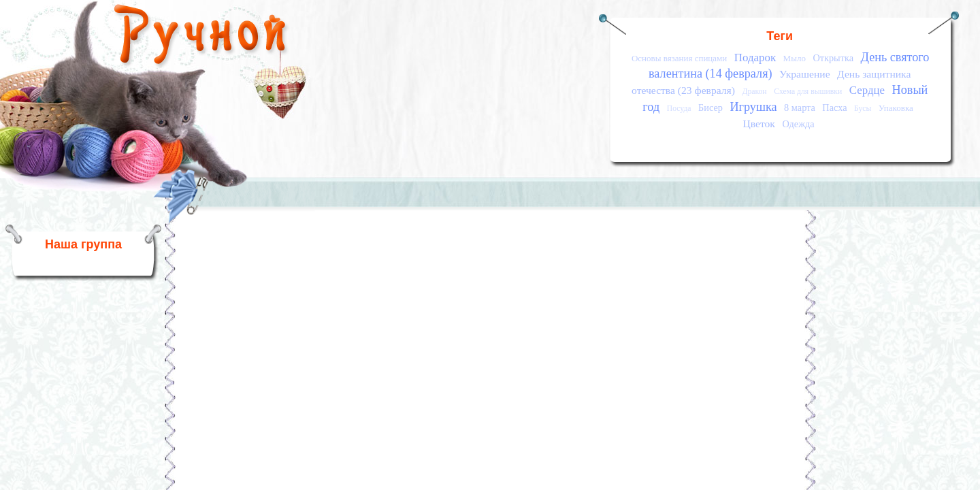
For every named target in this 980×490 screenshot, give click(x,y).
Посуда (679, 109)
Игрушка (753, 107)
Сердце (867, 90)
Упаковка (896, 108)
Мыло (795, 58)
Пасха (834, 108)
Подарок (755, 58)
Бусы (863, 109)
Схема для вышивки (808, 92)
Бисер (710, 108)
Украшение (805, 74)
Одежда (798, 124)
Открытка (833, 58)
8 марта (800, 108)
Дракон (754, 92)
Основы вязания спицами (679, 58)
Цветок (758, 124)
